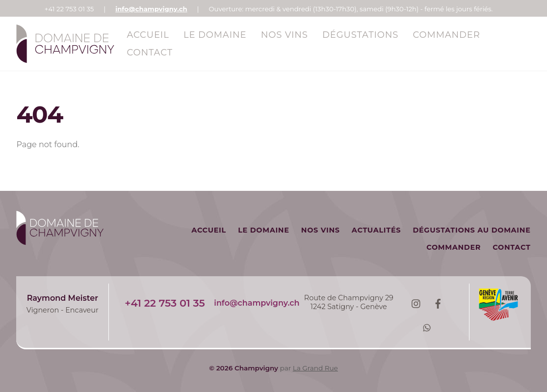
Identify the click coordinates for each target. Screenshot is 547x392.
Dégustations (360, 35)
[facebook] (438, 303)
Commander (447, 35)
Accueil (148, 35)
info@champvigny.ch (151, 9)
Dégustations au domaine (471, 230)
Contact (149, 52)
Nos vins (285, 35)
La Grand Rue (315, 368)
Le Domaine (215, 35)
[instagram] (416, 303)
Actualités (376, 230)
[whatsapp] (427, 327)
